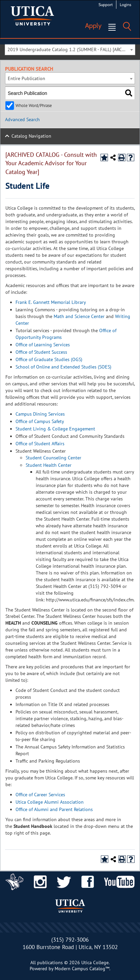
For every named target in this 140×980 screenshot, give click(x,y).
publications (50, 963)
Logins (125, 5)
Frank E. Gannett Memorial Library (51, 302)
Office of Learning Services (43, 345)
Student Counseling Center (53, 458)
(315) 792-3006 (70, 940)
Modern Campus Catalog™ (82, 969)
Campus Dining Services (40, 414)
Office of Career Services (40, 795)
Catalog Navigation (31, 136)
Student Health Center (49, 465)
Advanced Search (22, 119)
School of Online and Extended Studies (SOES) (63, 367)
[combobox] (70, 49)
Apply (93, 26)
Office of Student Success (41, 352)
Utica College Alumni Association (50, 802)
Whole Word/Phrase (34, 105)
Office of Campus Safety (40, 421)
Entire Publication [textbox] (26, 78)
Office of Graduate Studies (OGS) (49, 359)
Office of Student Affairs (40, 444)
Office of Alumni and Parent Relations (54, 809)
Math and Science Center (79, 316)
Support (106, 5)
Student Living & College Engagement (55, 429)
